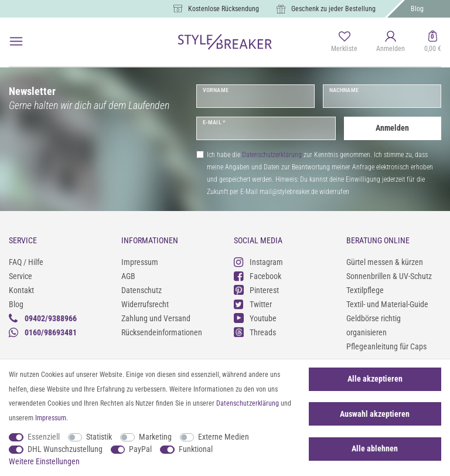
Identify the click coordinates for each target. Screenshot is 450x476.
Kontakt (21, 290)
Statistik (99, 437)
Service (21, 276)
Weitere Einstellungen (44, 461)
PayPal (140, 449)
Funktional (196, 449)
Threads (255, 332)
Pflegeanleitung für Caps (386, 346)
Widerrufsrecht (145, 304)
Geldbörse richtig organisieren (374, 325)
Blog (417, 9)
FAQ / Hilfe (26, 262)
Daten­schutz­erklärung (248, 403)
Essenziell (44, 437)
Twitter (253, 304)
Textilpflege (365, 290)
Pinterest (256, 290)
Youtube (255, 318)
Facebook (258, 276)
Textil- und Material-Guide (387, 304)
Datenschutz (142, 290)
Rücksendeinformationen (162, 332)
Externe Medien (224, 437)
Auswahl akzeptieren (375, 414)
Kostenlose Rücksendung (224, 9)
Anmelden (392, 128)
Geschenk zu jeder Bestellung (333, 9)
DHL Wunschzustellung (65, 449)
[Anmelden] (391, 42)
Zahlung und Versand (156, 318)
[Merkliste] (344, 42)
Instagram (258, 262)
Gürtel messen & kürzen (385, 262)
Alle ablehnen (375, 448)
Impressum (140, 262)
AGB (128, 276)
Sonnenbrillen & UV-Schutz (389, 276)
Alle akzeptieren (375, 379)
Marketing (155, 437)
